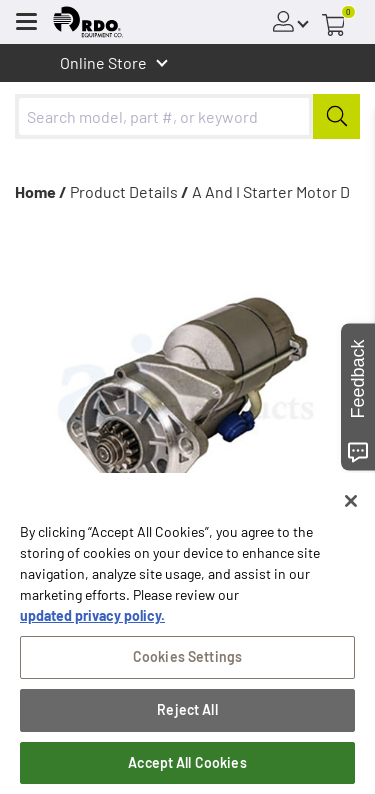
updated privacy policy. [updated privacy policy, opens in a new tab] (92, 619)
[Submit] (336, 116)
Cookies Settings (187, 660)
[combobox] (187, 116)
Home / (41, 191)
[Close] (351, 505)
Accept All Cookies (187, 766)
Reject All (187, 713)
